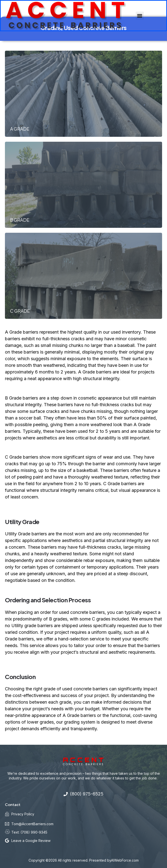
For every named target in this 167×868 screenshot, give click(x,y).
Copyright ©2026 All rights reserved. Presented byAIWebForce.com (84, 860)
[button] (140, 16)
